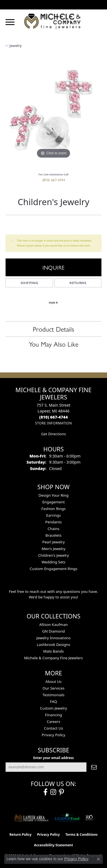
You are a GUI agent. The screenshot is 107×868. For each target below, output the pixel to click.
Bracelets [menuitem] (54, 535)
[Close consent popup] (98, 859)
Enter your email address (54, 758)
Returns (78, 283)
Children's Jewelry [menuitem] (53, 555)
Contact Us (53, 728)
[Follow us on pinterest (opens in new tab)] (61, 792)
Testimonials (53, 695)
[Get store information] (53, 423)
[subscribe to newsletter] (94, 767)
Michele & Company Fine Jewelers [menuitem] (53, 658)
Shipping (29, 283)
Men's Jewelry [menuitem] (53, 549)
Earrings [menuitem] (53, 515)
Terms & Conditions (81, 835)
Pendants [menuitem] (53, 522)
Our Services (53, 688)
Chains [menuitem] (53, 529)
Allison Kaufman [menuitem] (53, 625)
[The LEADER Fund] (67, 818)
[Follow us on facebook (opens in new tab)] (45, 792)
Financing (53, 715)
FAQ (54, 702)
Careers (53, 722)
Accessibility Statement (53, 845)
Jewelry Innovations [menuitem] (53, 638)
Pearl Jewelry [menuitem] (53, 542)
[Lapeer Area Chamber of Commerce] (31, 818)
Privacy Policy (53, 735)
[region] (53, 112)
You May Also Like (54, 344)
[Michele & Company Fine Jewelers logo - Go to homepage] (54, 21)
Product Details (53, 329)
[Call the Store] (53, 417)
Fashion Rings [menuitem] (53, 509)
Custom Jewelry (53, 708)
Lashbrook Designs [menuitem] (53, 645)
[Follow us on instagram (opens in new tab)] (53, 792)
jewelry (16, 46)
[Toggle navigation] (10, 22)
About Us (54, 682)
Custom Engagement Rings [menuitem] (53, 569)
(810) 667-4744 (54, 180)
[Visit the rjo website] (89, 818)
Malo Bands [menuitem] (53, 651)
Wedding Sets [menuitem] (53, 562)
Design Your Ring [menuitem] (53, 495)
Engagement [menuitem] (53, 502)
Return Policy (21, 835)
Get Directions (53, 434)
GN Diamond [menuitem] (54, 631)
